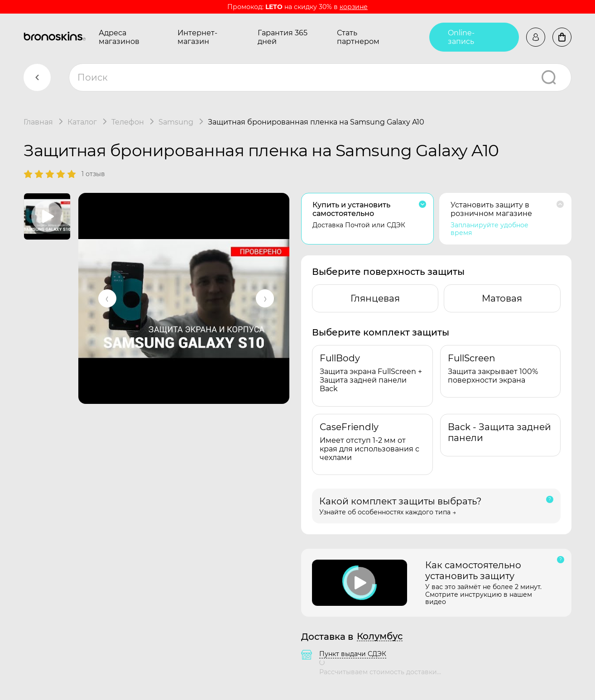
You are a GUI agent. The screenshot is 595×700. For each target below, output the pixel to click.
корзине (354, 7)
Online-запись (461, 37)
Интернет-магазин (197, 37)
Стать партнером (358, 37)
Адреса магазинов (119, 37)
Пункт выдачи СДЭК (353, 654)
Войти (536, 37)
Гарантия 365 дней (283, 37)
